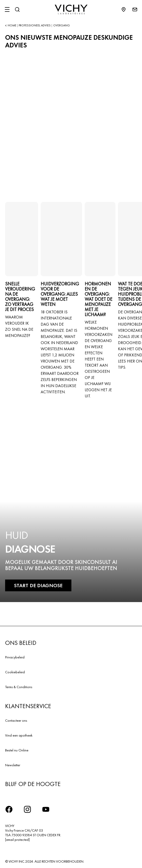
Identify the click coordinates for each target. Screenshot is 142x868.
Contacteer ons (16, 720)
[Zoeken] (17, 9)
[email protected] (17, 840)
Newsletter (13, 765)
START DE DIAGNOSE (38, 585)
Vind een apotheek (19, 735)
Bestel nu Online (17, 750)
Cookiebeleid (15, 672)
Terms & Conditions (19, 687)
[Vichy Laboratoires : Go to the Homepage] (71, 9)
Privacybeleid (15, 657)
